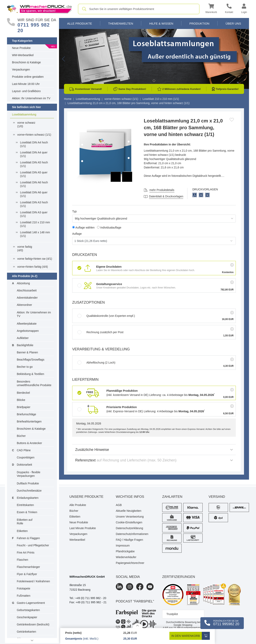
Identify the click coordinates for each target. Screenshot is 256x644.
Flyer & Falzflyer (27, 574)
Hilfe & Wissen (161, 23)
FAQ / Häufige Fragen (129, 540)
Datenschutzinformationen (132, 534)
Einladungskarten (28, 498)
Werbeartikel (77, 540)
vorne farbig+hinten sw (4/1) (35, 259)
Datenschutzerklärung (129, 528)
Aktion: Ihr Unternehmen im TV (31, 98)
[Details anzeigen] (138, 626)
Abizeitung (23, 283)
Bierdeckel (23, 393)
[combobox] (139, 9)
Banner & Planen (27, 352)
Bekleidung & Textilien (30, 374)
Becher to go (25, 367)
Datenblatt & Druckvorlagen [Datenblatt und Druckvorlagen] (166, 196)
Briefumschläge (26, 414)
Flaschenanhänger (28, 567)
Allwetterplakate (27, 324)
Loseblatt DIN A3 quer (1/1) (34, 214)
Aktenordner (24, 305)
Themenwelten (121, 23)
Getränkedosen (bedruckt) (33, 624)
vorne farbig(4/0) (25, 248)
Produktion (199, 23)
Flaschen (22, 560)
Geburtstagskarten (28, 610)
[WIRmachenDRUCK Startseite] (39, 9)
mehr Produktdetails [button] (162, 190)
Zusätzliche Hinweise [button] (154, 450)
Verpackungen (21, 70)
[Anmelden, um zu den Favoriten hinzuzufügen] (232, 120)
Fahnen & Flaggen (28, 538)
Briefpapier (24, 407)
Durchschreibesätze (29, 491)
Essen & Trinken (27, 512)
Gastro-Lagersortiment (31, 603)
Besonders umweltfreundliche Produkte (34, 383)
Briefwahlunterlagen (29, 421)
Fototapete (23, 588)
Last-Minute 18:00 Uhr (26, 84)
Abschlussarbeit (27, 290)
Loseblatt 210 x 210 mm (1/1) (35, 224)
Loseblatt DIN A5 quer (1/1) (34, 174)
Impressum (123, 546)
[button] (211, 9)
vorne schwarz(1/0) (26, 124)
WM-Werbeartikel (23, 55)
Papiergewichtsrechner (130, 563)
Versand (217, 497)
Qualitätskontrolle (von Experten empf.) (106, 316)
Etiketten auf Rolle (25, 522)
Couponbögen (26, 457)
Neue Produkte (21, 48)
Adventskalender (27, 298)
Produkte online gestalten (28, 77)
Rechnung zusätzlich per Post (100, 332)
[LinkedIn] (119, 587)
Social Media (128, 577)
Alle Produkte (80, 23)
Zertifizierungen (179, 577)
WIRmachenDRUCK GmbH (87, 577)
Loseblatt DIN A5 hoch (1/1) (34, 164)
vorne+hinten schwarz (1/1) (34, 135)
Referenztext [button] (154, 460)
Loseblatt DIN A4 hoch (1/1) (34, 144)
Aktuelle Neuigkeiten (129, 511)
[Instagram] (130, 587)
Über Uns (233, 23)
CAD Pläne (24, 450)
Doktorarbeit (24, 465)
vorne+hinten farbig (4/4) (32, 267)
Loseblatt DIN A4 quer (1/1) (34, 154)
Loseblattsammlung (24, 114)
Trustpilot (172, 614)
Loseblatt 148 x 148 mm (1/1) (35, 234)
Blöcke (21, 400)
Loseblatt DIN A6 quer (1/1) (34, 194)
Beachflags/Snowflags (31, 360)
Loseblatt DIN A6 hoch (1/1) (34, 184)
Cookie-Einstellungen (129, 522)
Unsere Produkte (86, 497)
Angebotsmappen (28, 331)
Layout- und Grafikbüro (26, 91)
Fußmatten (24, 596)
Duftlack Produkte (28, 483)
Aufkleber (23, 338)
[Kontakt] (229, 9)
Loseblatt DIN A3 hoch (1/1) (34, 204)
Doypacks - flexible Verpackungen (29, 474)
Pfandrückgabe (125, 551)
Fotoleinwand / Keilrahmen (33, 581)
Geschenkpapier (27, 617)
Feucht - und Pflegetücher (33, 545)
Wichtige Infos (130, 497)
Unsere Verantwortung (130, 517)
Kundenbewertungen (188, 628)
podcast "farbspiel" (135, 601)
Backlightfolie (25, 345)
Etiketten (22, 531)
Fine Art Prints (26, 553)
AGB (119, 505)
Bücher (21, 436)
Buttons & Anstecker (29, 443)
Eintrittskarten (25, 505)
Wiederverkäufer (126, 557)
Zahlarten (172, 497)
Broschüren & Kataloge (26, 62)
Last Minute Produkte (83, 528)
